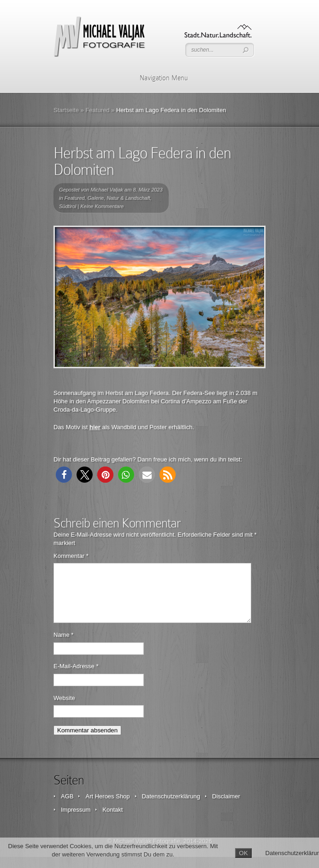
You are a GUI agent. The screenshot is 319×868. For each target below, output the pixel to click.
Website (64, 709)
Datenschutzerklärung (171, 807)
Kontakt (112, 821)
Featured (97, 110)
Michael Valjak (107, 190)
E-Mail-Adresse (76, 677)
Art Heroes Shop (107, 807)
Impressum (76, 821)
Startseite (66, 110)
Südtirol (68, 206)
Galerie (96, 198)
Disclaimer (226, 807)
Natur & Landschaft (128, 198)
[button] (64, 475)
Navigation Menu (158, 78)
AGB (67, 807)
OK (243, 853)
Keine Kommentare (102, 206)
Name (63, 646)
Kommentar (71, 556)
